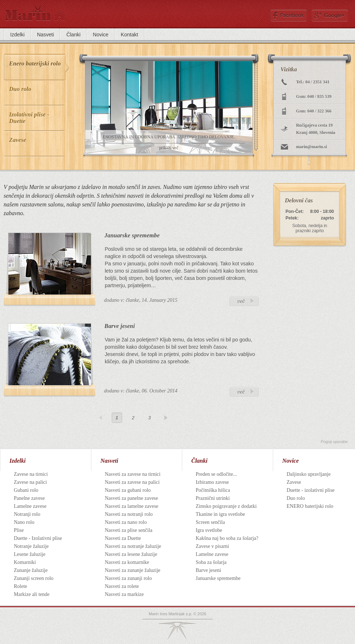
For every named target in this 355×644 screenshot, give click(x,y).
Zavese (294, 482)
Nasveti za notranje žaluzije (133, 546)
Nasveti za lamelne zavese (131, 506)
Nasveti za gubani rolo (128, 490)
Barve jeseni (120, 326)
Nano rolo (24, 522)
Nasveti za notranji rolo (129, 514)
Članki (199, 461)
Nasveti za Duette (123, 538)
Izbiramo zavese (212, 482)
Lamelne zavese (30, 506)
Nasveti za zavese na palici (132, 482)
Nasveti (109, 461)
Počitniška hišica (213, 490)
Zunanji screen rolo (34, 578)
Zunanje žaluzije (31, 570)
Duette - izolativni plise (311, 490)
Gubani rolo (26, 490)
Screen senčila (210, 522)
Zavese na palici (30, 482)
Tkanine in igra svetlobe (220, 514)
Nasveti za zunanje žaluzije (133, 570)
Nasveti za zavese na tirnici (133, 474)
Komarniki (25, 562)
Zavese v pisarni (212, 546)
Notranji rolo (27, 514)
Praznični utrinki (213, 498)
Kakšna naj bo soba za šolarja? (227, 538)
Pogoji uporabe (334, 442)
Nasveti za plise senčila (129, 530)
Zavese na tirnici (31, 474)
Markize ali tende (32, 594)
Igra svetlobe (209, 530)
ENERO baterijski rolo (310, 506)
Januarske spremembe (132, 235)
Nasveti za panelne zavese (131, 498)
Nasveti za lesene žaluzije (131, 554)
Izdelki (17, 461)
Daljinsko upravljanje (309, 474)
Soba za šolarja (211, 562)
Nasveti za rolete (122, 586)
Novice (290, 461)
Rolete (21, 586)
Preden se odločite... (216, 474)
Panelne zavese (29, 498)
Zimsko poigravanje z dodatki (226, 506)
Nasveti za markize (124, 594)
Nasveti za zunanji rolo (128, 578)
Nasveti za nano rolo (126, 522)
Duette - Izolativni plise (38, 538)
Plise (19, 530)
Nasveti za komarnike (127, 562)
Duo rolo (296, 498)
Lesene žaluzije (30, 554)
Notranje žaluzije (31, 546)
